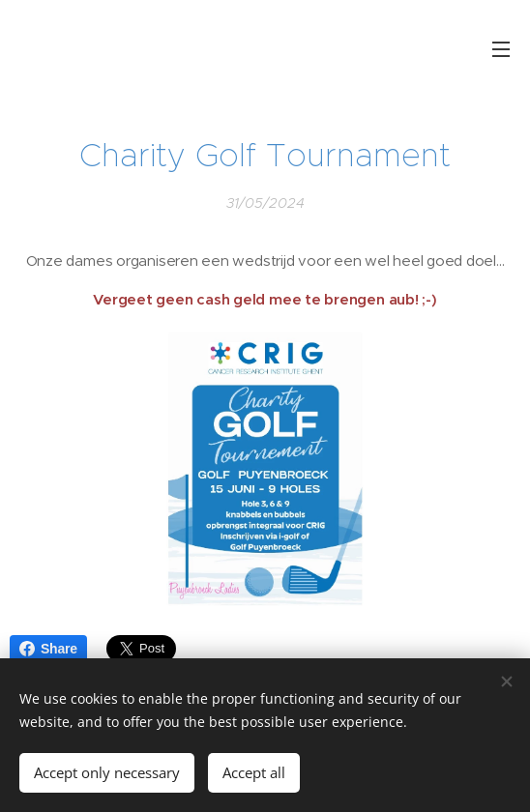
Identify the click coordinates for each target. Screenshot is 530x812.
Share (48, 649)
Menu (501, 49)
